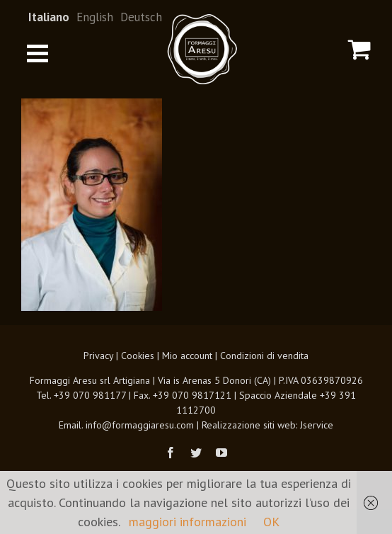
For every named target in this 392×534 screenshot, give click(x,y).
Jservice (317, 425)
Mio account (187, 356)
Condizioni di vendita (264, 356)
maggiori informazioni (188, 522)
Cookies (138, 356)
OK (271, 522)
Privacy (98, 356)
